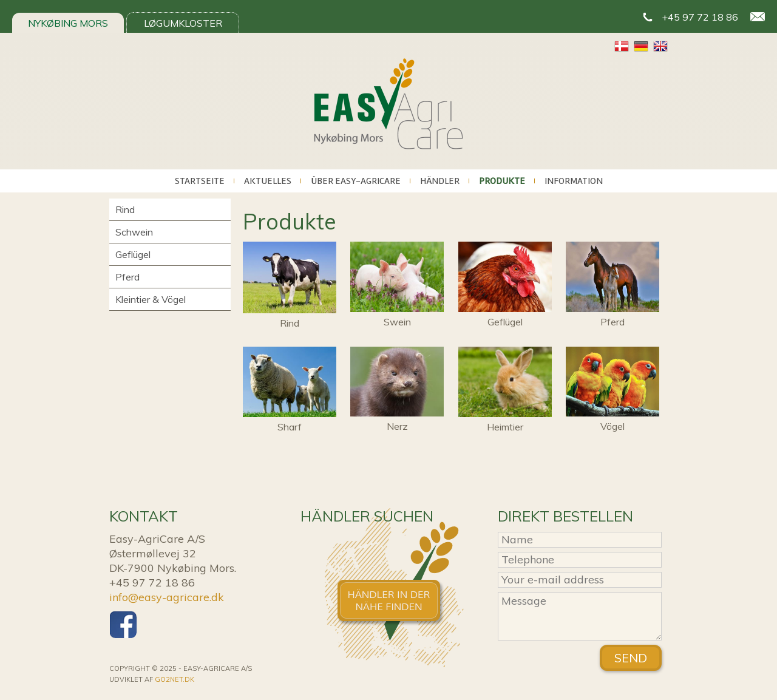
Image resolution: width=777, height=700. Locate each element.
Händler (440, 181)
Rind (125, 209)
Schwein (134, 232)
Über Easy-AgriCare (356, 181)
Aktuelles (268, 181)
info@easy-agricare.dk (167, 597)
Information (574, 181)
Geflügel (133, 254)
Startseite (200, 181)
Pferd (127, 277)
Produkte (502, 181)
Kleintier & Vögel (151, 299)
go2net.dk (175, 679)
